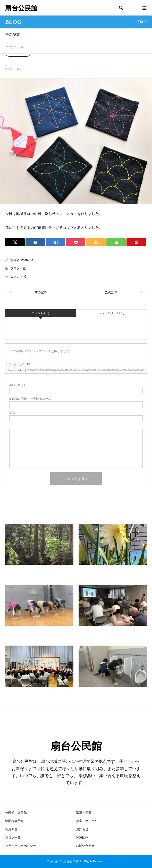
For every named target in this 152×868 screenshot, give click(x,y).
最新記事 (13, 35)
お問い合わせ (85, 846)
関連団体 (82, 838)
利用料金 (11, 829)
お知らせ (82, 829)
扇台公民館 (21, 8)
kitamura (27, 260)
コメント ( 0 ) (41, 313)
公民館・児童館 (16, 813)
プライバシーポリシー (21, 846)
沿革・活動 (84, 813)
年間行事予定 (14, 821)
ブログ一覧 (14, 47)
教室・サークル (87, 821)
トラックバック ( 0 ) (112, 313)
